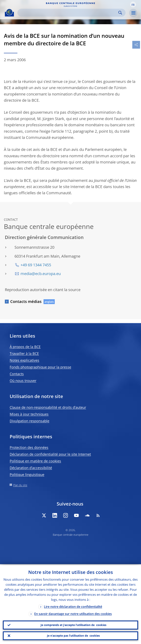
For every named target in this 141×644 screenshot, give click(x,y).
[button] (133, 4)
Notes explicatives (24, 360)
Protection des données (29, 447)
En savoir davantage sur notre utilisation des (73, 613)
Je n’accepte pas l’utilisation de (73, 635)
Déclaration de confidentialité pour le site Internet (50, 454)
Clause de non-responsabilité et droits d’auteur (48, 407)
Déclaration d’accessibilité (31, 468)
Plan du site (20, 485)
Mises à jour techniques (29, 414)
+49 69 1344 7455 (36, 265)
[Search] (68, 13)
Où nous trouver (23, 381)
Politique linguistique (27, 475)
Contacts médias (26, 301)
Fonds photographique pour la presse (40, 367)
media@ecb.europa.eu (41, 274)
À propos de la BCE (25, 347)
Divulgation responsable (29, 421)
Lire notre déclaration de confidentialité (73, 606)
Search (120, 13)
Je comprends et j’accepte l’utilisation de (73, 624)
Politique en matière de (35, 461)
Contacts (17, 374)
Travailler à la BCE (24, 353)
